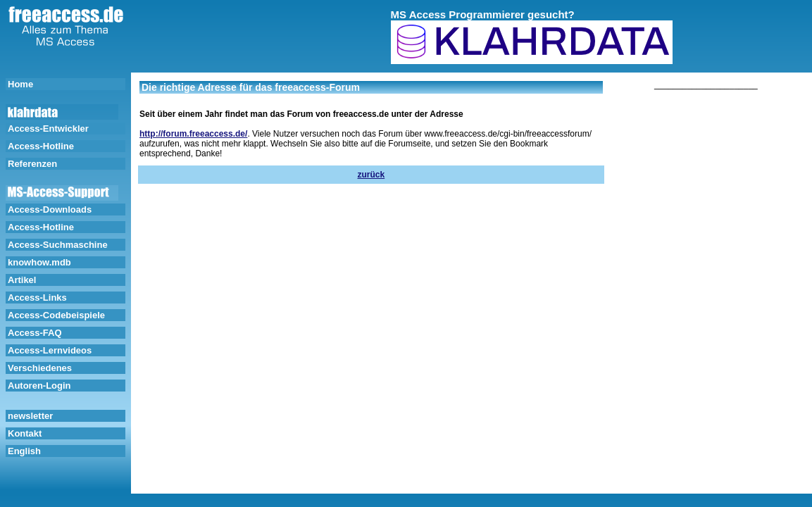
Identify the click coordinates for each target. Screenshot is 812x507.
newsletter (30, 416)
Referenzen (32, 164)
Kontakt (25, 433)
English (24, 451)
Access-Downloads (50, 209)
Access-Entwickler (48, 129)
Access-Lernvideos (50, 350)
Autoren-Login (39, 386)
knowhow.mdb (39, 262)
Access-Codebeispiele (56, 315)
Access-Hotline (41, 146)
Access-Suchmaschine (58, 245)
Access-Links (37, 298)
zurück (371, 175)
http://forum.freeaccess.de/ (193, 134)
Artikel (22, 280)
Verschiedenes (40, 368)
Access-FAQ (35, 333)
